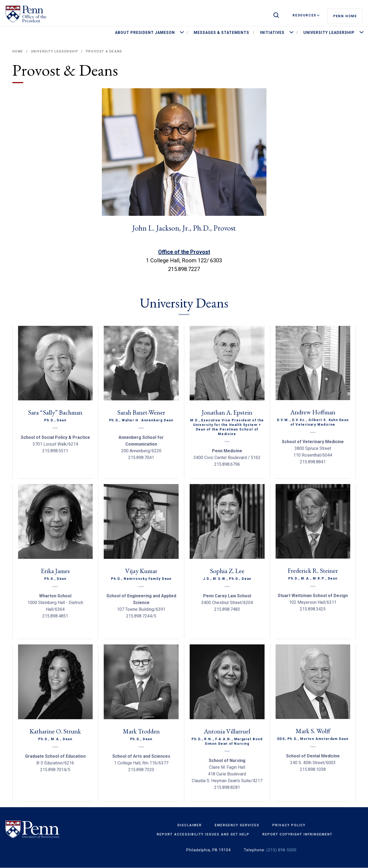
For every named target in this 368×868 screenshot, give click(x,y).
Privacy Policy (289, 825)
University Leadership (55, 51)
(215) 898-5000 (282, 850)
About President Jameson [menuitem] (145, 33)
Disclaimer (190, 825)
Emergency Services (237, 825)
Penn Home (345, 16)
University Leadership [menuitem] (329, 33)
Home (18, 51)
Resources (306, 15)
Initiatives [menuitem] (272, 33)
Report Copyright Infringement (297, 834)
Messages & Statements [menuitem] (221, 33)
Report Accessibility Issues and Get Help (203, 834)
